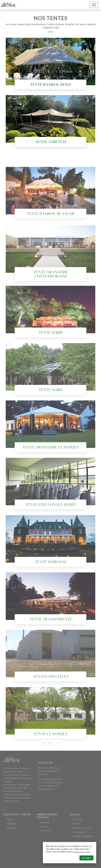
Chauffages (12, 823)
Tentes (10, 819)
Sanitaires (11, 828)
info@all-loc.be (52, 786)
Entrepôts (44, 822)
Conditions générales (83, 836)
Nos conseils (79, 832)
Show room (45, 831)
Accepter (86, 858)
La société (77, 819)
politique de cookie (82, 852)
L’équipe (77, 823)
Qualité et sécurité (82, 828)
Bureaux (44, 827)
